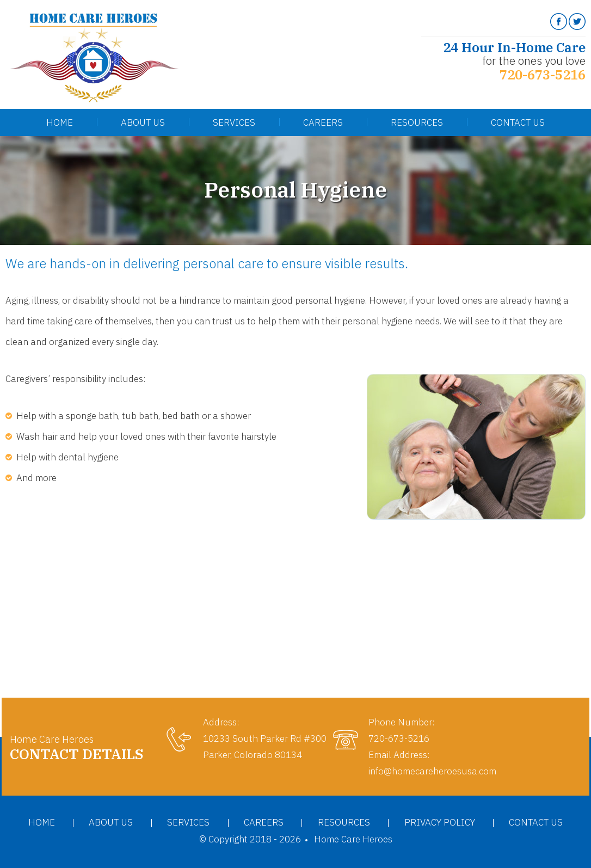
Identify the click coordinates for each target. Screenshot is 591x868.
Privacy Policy (440, 822)
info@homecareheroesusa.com (432, 771)
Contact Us (518, 122)
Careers (323, 122)
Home (60, 122)
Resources (417, 122)
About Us (143, 122)
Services (234, 122)
